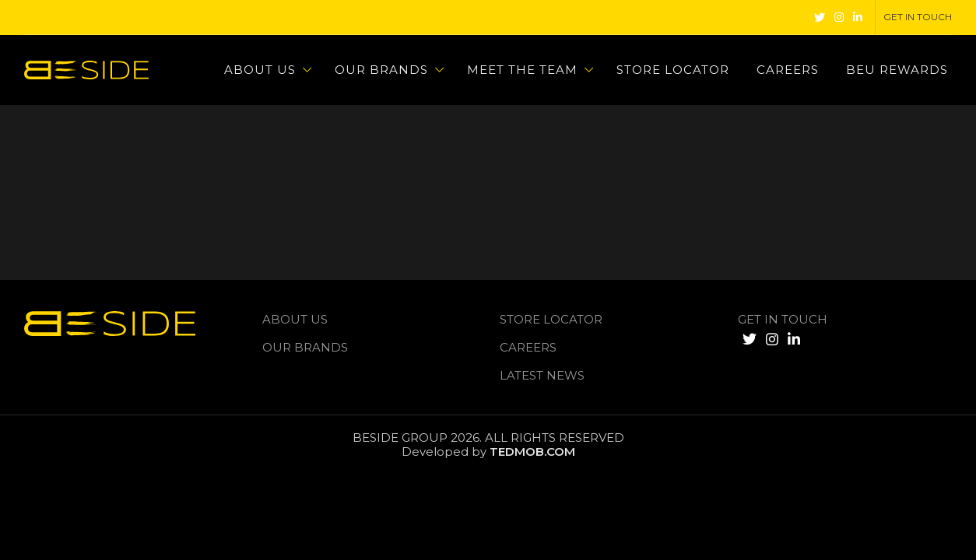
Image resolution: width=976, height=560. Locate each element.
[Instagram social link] (839, 17)
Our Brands (305, 347)
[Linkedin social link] (858, 17)
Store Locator (551, 319)
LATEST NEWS (542, 375)
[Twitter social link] (820, 17)
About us (295, 319)
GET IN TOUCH (783, 319)
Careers (528, 347)
